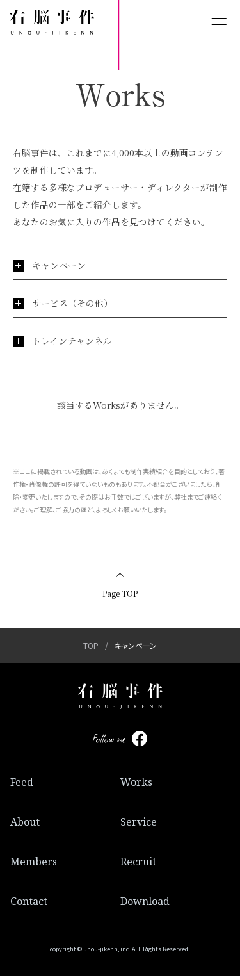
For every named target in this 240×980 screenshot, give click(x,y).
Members (34, 866)
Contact (29, 906)
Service (139, 826)
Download (145, 906)
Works (136, 787)
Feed (22, 787)
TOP (91, 650)
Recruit (138, 866)
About (25, 826)
